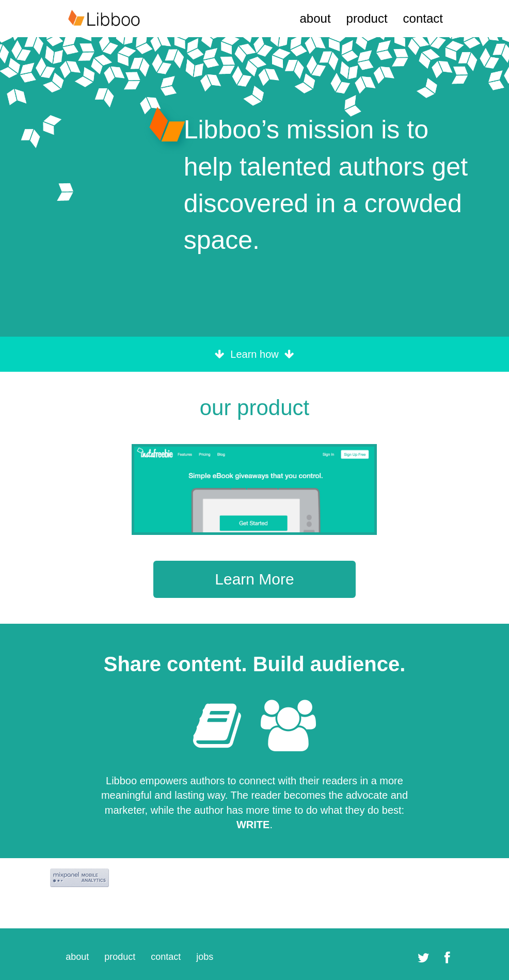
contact (423, 18)
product (367, 18)
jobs (205, 957)
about (315, 18)
